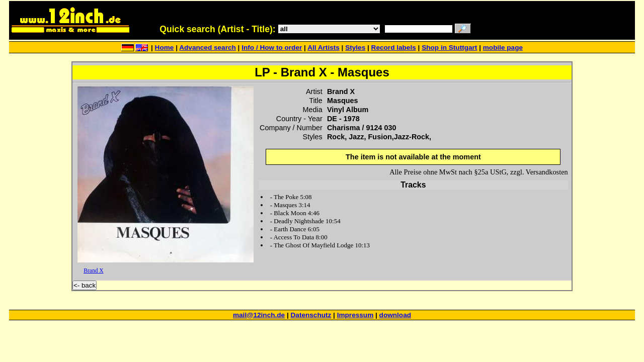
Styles (355, 48)
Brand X (93, 270)
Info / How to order (272, 48)
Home (165, 48)
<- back (85, 285)
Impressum (355, 315)
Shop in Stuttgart (449, 48)
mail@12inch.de (259, 315)
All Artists (324, 48)
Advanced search (208, 48)
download (395, 315)
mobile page (503, 48)
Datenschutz (311, 315)
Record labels (394, 48)
